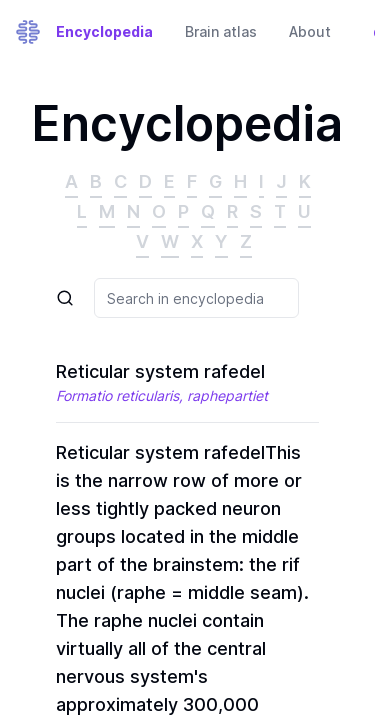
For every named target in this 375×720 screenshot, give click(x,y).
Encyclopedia (104, 31)
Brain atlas (221, 31)
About (310, 31)
